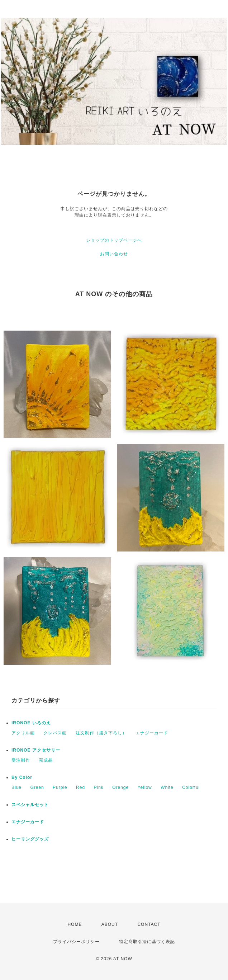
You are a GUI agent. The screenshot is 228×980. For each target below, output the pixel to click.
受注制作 (21, 760)
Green (37, 787)
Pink (98, 787)
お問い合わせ (114, 254)
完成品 (46, 760)
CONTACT (149, 924)
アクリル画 (23, 733)
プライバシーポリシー (76, 942)
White (167, 787)
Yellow (145, 787)
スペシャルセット (30, 805)
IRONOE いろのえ (31, 723)
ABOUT (110, 924)
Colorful (191, 787)
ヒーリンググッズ (30, 839)
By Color (22, 777)
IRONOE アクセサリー (36, 750)
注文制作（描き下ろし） (101, 733)
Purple (60, 787)
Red (80, 787)
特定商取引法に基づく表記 (147, 942)
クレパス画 (55, 733)
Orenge (120, 787)
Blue (16, 787)
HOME (75, 924)
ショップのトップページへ (114, 240)
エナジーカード (152, 733)
